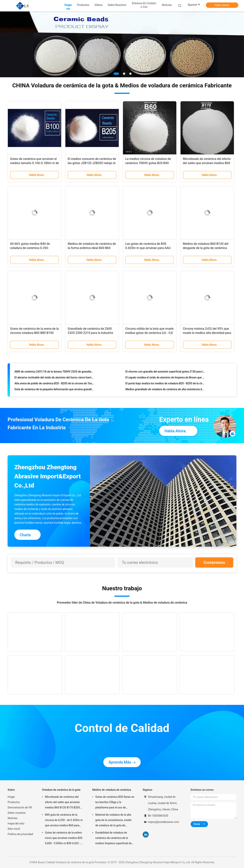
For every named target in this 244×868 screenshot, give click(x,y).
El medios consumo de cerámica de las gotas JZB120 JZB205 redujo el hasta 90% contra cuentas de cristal (92, 163)
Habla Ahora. (222, 5)
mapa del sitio (16, 823)
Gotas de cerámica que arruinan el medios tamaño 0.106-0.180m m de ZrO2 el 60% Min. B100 (35, 163)
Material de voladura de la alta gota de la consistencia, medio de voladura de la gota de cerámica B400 (113, 821)
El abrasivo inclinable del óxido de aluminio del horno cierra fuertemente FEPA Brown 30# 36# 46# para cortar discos (54, 378)
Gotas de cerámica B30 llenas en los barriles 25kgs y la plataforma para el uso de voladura (115, 803)
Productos (14, 802)
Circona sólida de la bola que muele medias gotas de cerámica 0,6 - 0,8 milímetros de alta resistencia (149, 333)
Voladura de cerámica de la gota (61, 790)
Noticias (13, 818)
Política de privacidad (20, 834)
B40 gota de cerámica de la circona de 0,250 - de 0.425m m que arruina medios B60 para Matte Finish (64, 821)
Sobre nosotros (17, 813)
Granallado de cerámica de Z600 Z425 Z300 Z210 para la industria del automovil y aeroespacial (90, 333)
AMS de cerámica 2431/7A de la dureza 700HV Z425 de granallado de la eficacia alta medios (54, 372)
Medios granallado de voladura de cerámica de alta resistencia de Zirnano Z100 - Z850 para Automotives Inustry (165, 390)
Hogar (11, 797)
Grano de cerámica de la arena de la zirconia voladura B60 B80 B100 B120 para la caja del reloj (34, 333)
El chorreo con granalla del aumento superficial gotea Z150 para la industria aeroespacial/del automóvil (165, 372)
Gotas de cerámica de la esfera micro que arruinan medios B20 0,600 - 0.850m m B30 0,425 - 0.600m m (64, 838)
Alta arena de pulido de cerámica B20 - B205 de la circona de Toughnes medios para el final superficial (54, 384)
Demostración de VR (20, 807)
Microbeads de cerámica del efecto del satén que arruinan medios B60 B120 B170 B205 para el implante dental (62, 803)
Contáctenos (214, 562)
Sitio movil (14, 829)
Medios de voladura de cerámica (112, 790)
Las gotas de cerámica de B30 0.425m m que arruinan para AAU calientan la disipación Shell (148, 248)
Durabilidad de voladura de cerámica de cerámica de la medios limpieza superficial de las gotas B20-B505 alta (113, 838)
